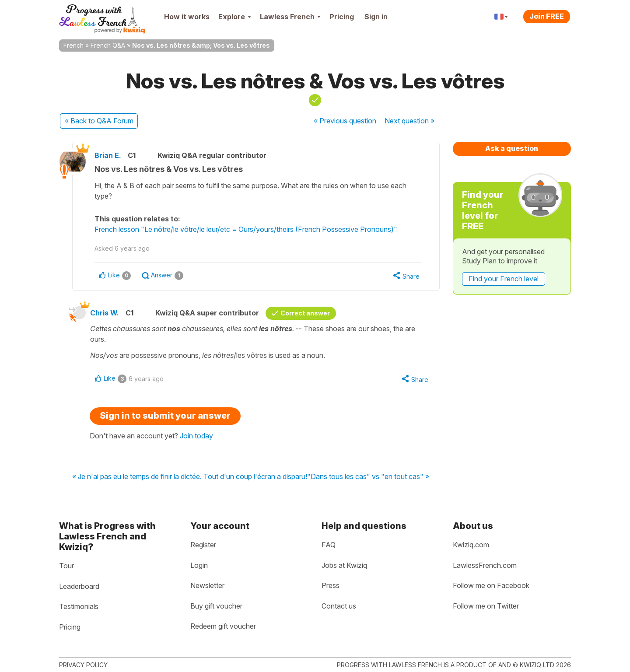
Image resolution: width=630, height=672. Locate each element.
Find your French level (504, 279)
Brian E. (108, 155)
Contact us (339, 606)
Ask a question (512, 148)
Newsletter (207, 585)
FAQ (329, 545)
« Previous (345, 121)
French (73, 45)
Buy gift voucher (216, 606)
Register (203, 545)
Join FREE (547, 16)
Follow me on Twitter (486, 606)
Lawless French (290, 17)
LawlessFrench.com (485, 565)
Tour (66, 566)
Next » (409, 121)
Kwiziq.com (471, 545)
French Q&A (108, 45)
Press (331, 585)
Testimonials (79, 606)
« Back (99, 121)
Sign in (376, 17)
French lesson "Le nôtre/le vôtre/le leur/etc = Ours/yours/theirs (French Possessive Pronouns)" (246, 229)
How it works (187, 17)
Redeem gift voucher (223, 626)
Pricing (342, 17)
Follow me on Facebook (491, 585)
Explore (235, 17)
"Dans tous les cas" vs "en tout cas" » (368, 477)
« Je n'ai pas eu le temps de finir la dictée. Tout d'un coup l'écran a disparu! (190, 477)
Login (199, 565)
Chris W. (105, 313)
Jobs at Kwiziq (344, 565)
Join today (196, 436)
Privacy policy (83, 665)
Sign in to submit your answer (165, 416)
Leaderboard (79, 586)
